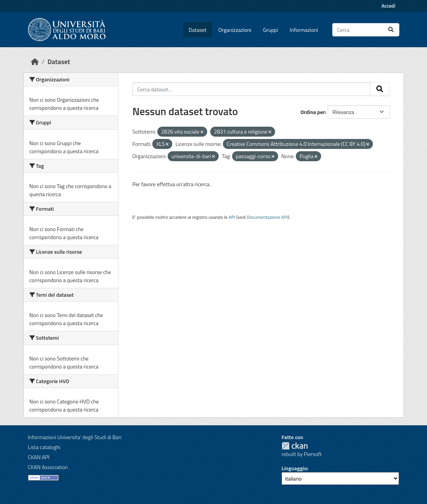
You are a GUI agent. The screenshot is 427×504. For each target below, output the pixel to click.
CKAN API (39, 457)
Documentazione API (267, 217)
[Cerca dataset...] (366, 30)
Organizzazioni (235, 30)
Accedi (388, 6)
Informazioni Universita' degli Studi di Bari (75, 437)
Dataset (198, 30)
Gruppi (271, 30)
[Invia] (391, 30)
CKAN (295, 446)
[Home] (35, 62)
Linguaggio (294, 468)
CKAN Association (48, 467)
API (232, 217)
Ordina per (313, 112)
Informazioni (304, 30)
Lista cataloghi (44, 447)
